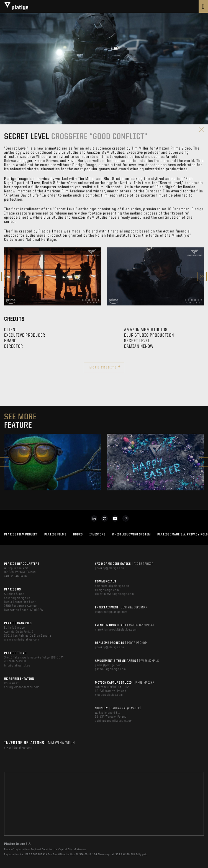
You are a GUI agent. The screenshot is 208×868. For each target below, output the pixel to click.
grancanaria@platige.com (22, 640)
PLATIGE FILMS (55, 535)
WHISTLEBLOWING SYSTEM (131, 535)
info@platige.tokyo (17, 666)
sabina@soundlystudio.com (114, 721)
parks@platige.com (108, 665)
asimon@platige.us (17, 598)
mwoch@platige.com (18, 748)
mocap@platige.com (109, 695)
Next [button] (202, 277)
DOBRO (78, 535)
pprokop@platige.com (110, 568)
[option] (53, 276)
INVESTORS (97, 535)
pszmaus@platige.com (111, 669)
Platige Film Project (21, 535)
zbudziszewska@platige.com (115, 594)
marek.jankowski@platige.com (116, 630)
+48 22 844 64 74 (16, 576)
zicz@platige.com (107, 590)
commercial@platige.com (112, 586)
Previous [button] (6, 277)
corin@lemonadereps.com (22, 687)
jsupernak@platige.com (111, 612)
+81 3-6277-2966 (15, 662)
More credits (105, 367)
